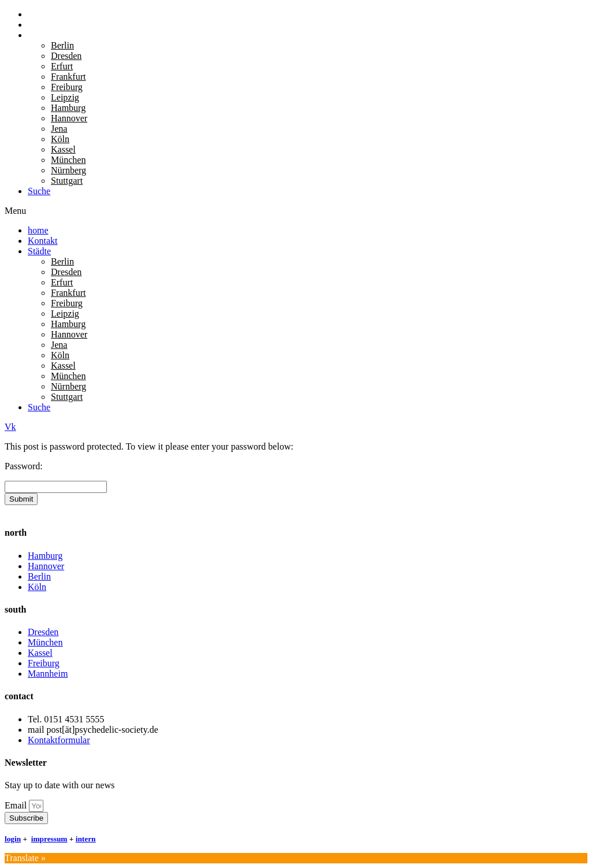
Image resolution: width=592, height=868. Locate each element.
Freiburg (67, 87)
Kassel (63, 149)
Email (17, 805)
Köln (60, 139)
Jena (59, 129)
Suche (39, 191)
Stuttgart (67, 181)
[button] (296, 211)
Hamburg (68, 108)
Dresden (66, 56)
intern (86, 839)
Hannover (69, 118)
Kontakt (43, 25)
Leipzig (65, 97)
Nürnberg (69, 170)
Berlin (62, 45)
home (38, 14)
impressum (49, 839)
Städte (39, 35)
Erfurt (62, 66)
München (68, 160)
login (13, 839)
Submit (21, 499)
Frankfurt (68, 77)
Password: (24, 466)
